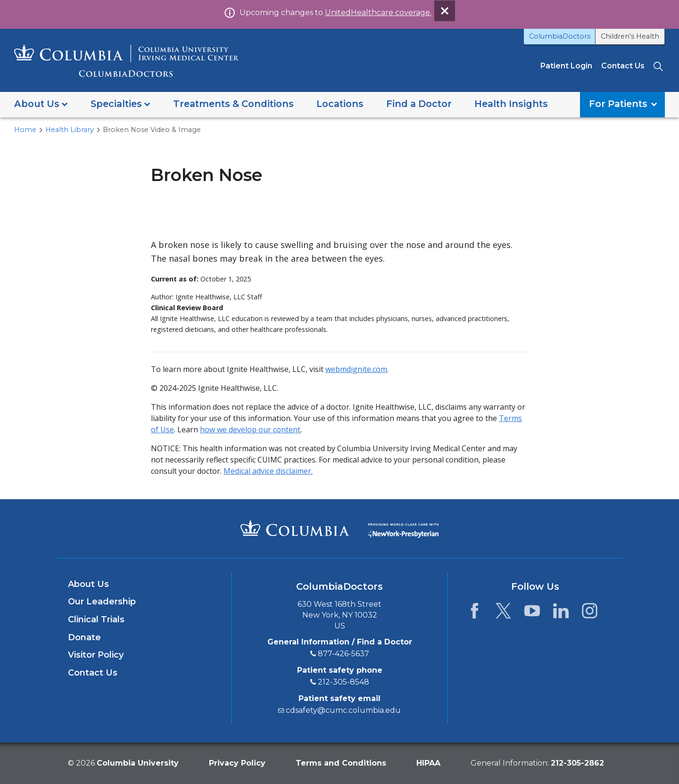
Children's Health (630, 36)
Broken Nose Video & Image (152, 130)
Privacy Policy (237, 763)
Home (25, 130)
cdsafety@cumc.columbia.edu (343, 710)
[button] (41, 105)
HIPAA (428, 763)
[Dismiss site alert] (445, 11)
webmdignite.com (356, 369)
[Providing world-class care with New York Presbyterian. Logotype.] (403, 528)
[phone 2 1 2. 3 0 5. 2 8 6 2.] (577, 763)
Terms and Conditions (341, 763)
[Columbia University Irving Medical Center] (295, 528)
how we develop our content (250, 429)
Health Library (70, 130)
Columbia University (138, 763)
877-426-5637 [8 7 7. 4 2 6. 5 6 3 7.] (344, 654)
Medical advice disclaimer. (268, 471)
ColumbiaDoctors (560, 36)
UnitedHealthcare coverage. (378, 12)
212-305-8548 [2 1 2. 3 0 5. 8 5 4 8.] (344, 682)
